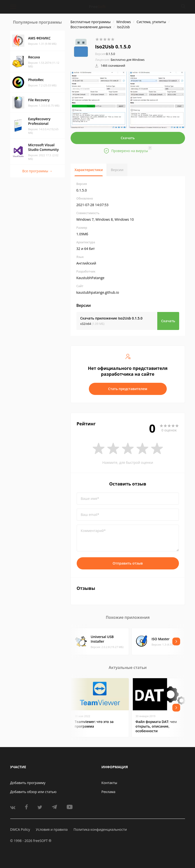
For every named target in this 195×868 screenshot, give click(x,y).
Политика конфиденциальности (100, 829)
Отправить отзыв (128, 563)
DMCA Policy (20, 829)
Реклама (108, 792)
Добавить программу (28, 783)
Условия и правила (52, 829)
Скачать (128, 138)
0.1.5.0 (105, 54)
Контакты (109, 783)
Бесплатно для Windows (128, 60)
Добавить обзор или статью (33, 792)
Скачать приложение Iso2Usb (111, 318)
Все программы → (37, 171)
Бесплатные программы (91, 22)
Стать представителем (128, 389)
